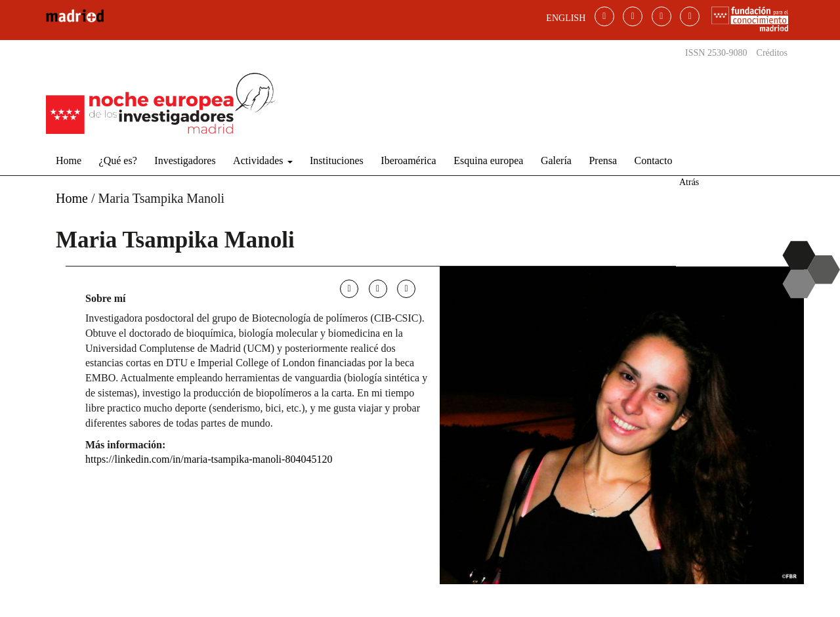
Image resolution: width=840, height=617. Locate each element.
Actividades (262, 160)
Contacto (654, 160)
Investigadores (185, 160)
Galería (556, 160)
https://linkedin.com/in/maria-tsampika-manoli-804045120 (209, 459)
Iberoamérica (408, 160)
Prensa (603, 160)
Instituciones (337, 160)
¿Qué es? (118, 160)
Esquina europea (488, 160)
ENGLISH (566, 18)
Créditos (772, 53)
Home (69, 160)
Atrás (689, 182)
